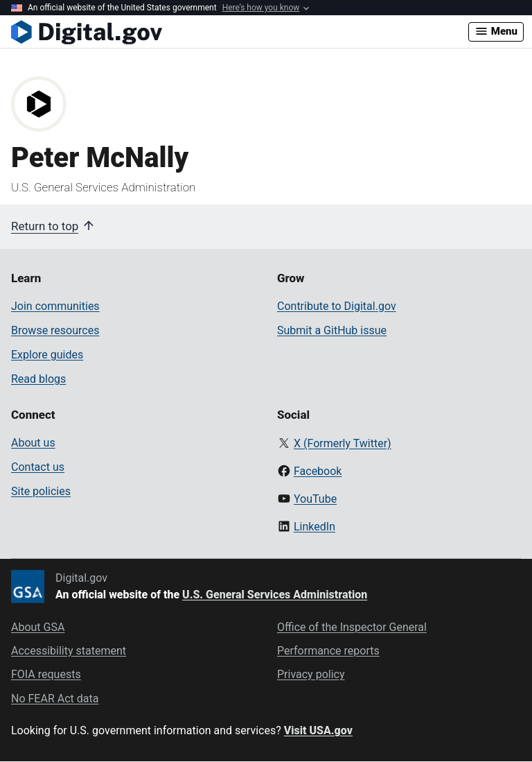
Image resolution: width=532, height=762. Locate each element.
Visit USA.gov (318, 730)
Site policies (41, 491)
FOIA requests (46, 674)
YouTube (315, 499)
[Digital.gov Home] (240, 32)
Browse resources (55, 330)
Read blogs (38, 379)
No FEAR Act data (55, 699)
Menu (496, 31)
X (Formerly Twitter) (343, 443)
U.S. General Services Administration (275, 595)
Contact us (38, 467)
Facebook (318, 471)
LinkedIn (314, 527)
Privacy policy (311, 674)
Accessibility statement (69, 651)
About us (33, 443)
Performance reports (328, 651)
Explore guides (47, 355)
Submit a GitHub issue (332, 330)
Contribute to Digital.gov (337, 306)
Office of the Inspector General (352, 627)
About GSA (38, 627)
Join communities (55, 306)
